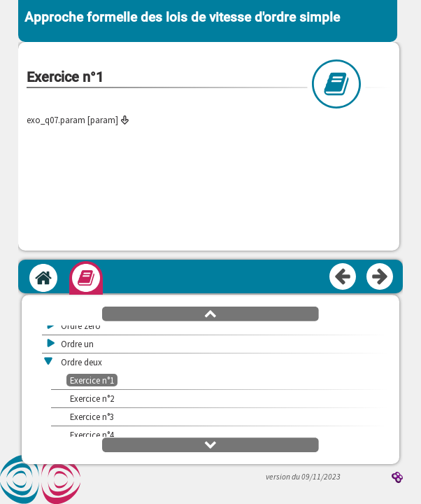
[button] (210, 313)
